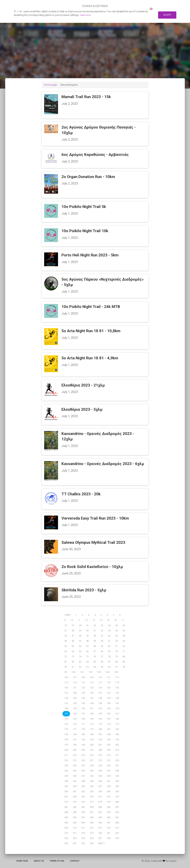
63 (66, 651)
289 (75, 812)
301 (117, 817)
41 (102, 636)
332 (83, 843)
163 (75, 719)
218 (66, 760)
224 (117, 760)
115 (83, 683)
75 (87, 657)
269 (83, 797)
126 (117, 688)
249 (92, 781)
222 (100, 760)
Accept (167, 15)
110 (100, 677)
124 (100, 688)
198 (75, 745)
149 (75, 708)
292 (100, 812)
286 (109, 807)
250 (100, 781)
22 (95, 625)
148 (66, 708)
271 (100, 797)
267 (66, 797)
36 (66, 636)
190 (66, 740)
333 (92, 843)
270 (92, 797)
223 (109, 760)
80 (124, 657)
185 (83, 734)
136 (83, 698)
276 (83, 802)
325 (83, 838)
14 (101, 620)
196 (117, 740)
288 (66, 812)
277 (92, 802)
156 (75, 714)
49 (95, 641)
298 (92, 817)
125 (109, 688)
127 (66, 693)
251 (109, 781)
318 (83, 833)
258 (109, 786)
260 (66, 792)
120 (66, 688)
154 (117, 708)
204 (66, 750)
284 (92, 807)
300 (109, 817)
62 (124, 646)
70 (117, 651)
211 (66, 755)
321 (109, 833)
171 (83, 724)
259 (117, 786)
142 (75, 703)
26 (124, 625)
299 (100, 817)
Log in (141, 9)
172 (92, 724)
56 (80, 646)
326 (92, 838)
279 (109, 802)
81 (66, 662)
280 (117, 802)
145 (100, 703)
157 (83, 714)
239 (66, 776)
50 (102, 641)
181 (109, 729)
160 (109, 714)
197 (66, 745)
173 (100, 724)
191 (75, 740)
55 (73, 646)
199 (83, 745)
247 (75, 781)
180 (100, 729)
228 (92, 766)
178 (83, 729)
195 (109, 740)
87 (109, 662)
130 (92, 693)
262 (83, 792)
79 (117, 657)
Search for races (110, 9)
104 (107, 672)
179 (92, 729)
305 (92, 823)
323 (66, 838)
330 (66, 843)
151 (92, 708)
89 (124, 662)
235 (92, 771)
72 (66, 657)
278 (100, 802)
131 (100, 693)
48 (87, 641)
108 (83, 677)
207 (92, 750)
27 (66, 631)
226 (75, 766)
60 (109, 646)
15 (108, 620)
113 (66, 683)
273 (117, 797)
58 (95, 646)
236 (100, 771)
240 (75, 776)
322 (117, 833)
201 (100, 745)
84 (87, 662)
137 (92, 698)
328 (109, 838)
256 (92, 786)
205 (75, 750)
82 (73, 662)
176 (66, 729)
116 (92, 683)
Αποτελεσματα (87, 9)
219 (75, 760)
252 (117, 781)
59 (102, 646)
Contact (75, 861)
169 (66, 724)
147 (117, 703)
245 (117, 776)
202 (109, 745)
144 (92, 703)
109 (92, 677)
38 (80, 636)
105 (116, 672)
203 (117, 745)
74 (80, 657)
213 (83, 755)
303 (75, 823)
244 (109, 776)
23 (102, 625)
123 (92, 688)
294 (117, 812)
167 (109, 719)
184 (75, 734)
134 (66, 698)
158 (92, 714)
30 (87, 631)
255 (83, 786)
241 (83, 776)
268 (75, 797)
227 (83, 766)
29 (80, 631)
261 (75, 792)
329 (117, 838)
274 (66, 802)
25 (117, 625)
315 (117, 828)
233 (75, 771)
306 (100, 823)
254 (75, 786)
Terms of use (57, 861)
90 (66, 667)
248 (83, 781)
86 (102, 662)
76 (95, 657)
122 (83, 688)
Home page (50, 85)
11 (79, 620)
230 (109, 766)
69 (109, 651)
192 (83, 740)
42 (109, 636)
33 (109, 631)
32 (102, 631)
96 (109, 667)
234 (83, 771)
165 (92, 719)
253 (66, 786)
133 (117, 693)
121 (75, 688)
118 (109, 683)
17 (123, 620)
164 (83, 719)
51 (109, 641)
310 (75, 828)
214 (92, 755)
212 (75, 755)
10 (72, 620)
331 (75, 843)
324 (75, 838)
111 (109, 677)
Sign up (129, 9)
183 (66, 734)
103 (99, 672)
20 (80, 625)
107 (75, 677)
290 (83, 812)
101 (82, 672)
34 (117, 631)
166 (100, 719)
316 (66, 833)
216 (109, 755)
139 (109, 698)
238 (117, 771)
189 (117, 734)
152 (100, 708)
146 (109, 703)
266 (117, 792)
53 (124, 641)
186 (92, 734)
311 (83, 828)
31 (95, 631)
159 (100, 714)
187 (100, 734)
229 (100, 766)
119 (117, 683)
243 (100, 776)
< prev (67, 615)
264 (100, 792)
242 (92, 776)
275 (75, 802)
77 (102, 657)
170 (75, 724)
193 (92, 740)
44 (124, 636)
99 (66, 672)
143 (83, 703)
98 (124, 667)
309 (66, 828)
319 (92, 833)
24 (109, 625)
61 (117, 646)
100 (74, 672)
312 (92, 828)
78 (109, 657)
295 (66, 817)
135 (75, 698)
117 (100, 683)
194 (100, 740)
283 (83, 807)
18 (66, 625)
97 (117, 667)
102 (90, 672)
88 (117, 662)
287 (117, 807)
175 (117, 724)
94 (95, 667)
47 (80, 641)
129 (83, 693)
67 (95, 651)
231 (117, 766)
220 (83, 760)
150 (83, 708)
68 (102, 651)
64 (73, 651)
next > (102, 843)
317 (75, 833)
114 (75, 683)
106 (66, 677)
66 (87, 651)
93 (87, 667)
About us (39, 861)
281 (66, 807)
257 (100, 786)
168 (117, 719)
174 (109, 724)
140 (117, 698)
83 (80, 662)
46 (73, 641)
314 (109, 828)
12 (86, 620)
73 (73, 657)
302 (66, 823)
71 (124, 651)
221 (92, 760)
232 (66, 771)
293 (109, 812)
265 (109, 792)
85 (95, 662)
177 (75, 729)
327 (100, 838)
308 (117, 823)
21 (87, 625)
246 (66, 781)
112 (117, 677)
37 (73, 636)
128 (75, 693)
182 (117, 729)
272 (109, 797)
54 (66, 646)
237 (109, 771)
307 (109, 823)
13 (94, 620)
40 (95, 636)
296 (75, 817)
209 (109, 750)
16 (116, 620)
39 (87, 636)
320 (100, 833)
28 (73, 631)
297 (83, 817)
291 (92, 812)
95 (102, 667)
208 (100, 750)
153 (109, 708)
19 (73, 625)
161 (117, 714)
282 (75, 807)
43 (117, 636)
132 (109, 693)
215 (100, 755)
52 (117, 641)
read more (85, 15)
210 (117, 750)
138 (100, 698)
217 (117, 755)
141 (66, 703)
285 (100, 807)
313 (100, 828)
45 (66, 641)
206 (83, 750)
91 (73, 667)
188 (109, 734)
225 (66, 766)
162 (66, 719)
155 (66, 714)
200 (92, 745)
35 (124, 631)
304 (83, 823)
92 (80, 667)
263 (92, 792)
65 (80, 651)
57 (87, 646)
